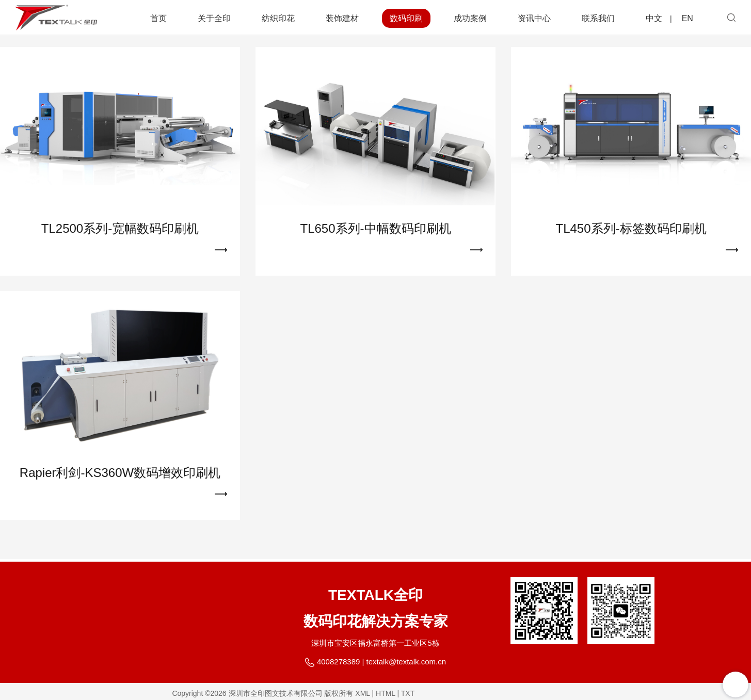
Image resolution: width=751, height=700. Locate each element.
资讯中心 (534, 18)
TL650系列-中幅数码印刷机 (375, 234)
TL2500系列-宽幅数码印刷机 (120, 234)
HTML (386, 693)
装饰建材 (342, 18)
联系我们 (598, 18)
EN (688, 18)
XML (362, 693)
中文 (654, 18)
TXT (408, 693)
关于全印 (214, 18)
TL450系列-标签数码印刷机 (631, 234)
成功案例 (470, 18)
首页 (158, 18)
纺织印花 (278, 18)
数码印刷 (406, 18)
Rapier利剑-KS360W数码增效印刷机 (120, 478)
